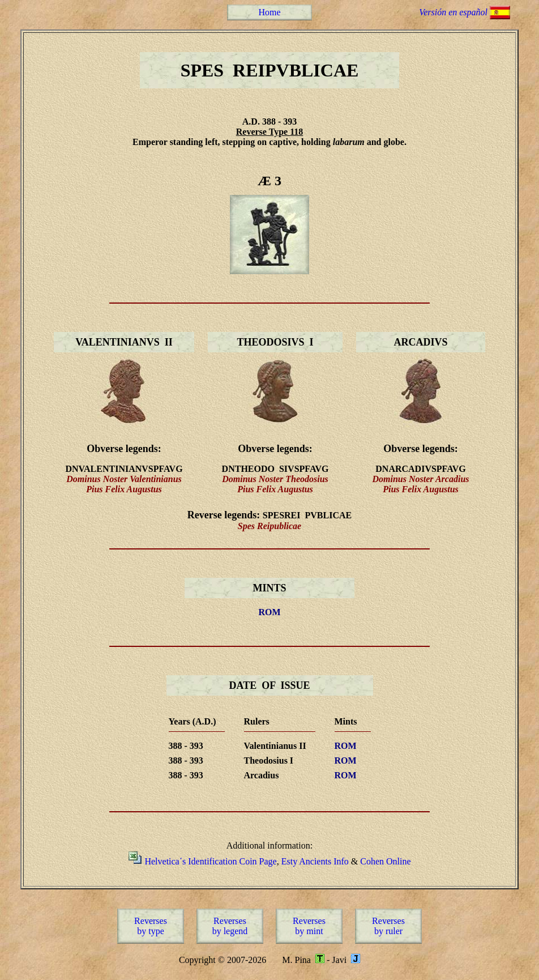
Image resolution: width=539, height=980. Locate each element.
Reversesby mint (309, 926)
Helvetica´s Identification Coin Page (210, 861)
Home (269, 12)
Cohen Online (385, 861)
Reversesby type (151, 926)
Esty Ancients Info (315, 861)
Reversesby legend (230, 926)
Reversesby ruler (388, 926)
